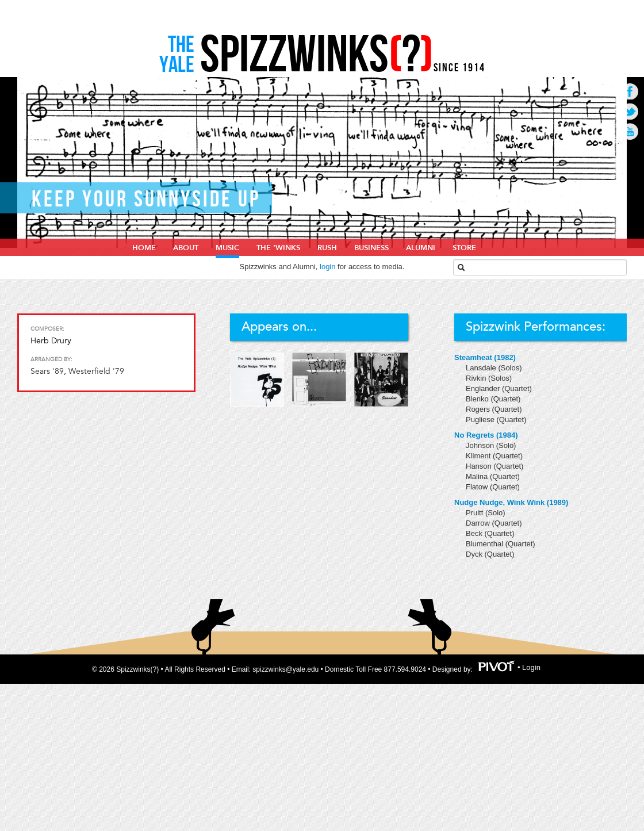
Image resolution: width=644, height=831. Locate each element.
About (186, 248)
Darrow (479, 523)
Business (371, 248)
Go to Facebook (630, 91)
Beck (475, 533)
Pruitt (476, 513)
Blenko (478, 399)
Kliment (479, 456)
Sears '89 (47, 371)
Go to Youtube (630, 131)
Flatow (478, 487)
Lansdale (482, 368)
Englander (484, 388)
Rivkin (477, 378)
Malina (478, 476)
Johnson (481, 445)
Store (464, 248)
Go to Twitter (630, 111)
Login (531, 668)
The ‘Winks (278, 248)
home (144, 248)
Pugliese (481, 420)
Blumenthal (486, 544)
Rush (327, 248)
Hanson (480, 466)
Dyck (475, 554)
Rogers (479, 409)
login (327, 267)
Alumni (421, 248)
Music (227, 248)
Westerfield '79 (96, 371)
